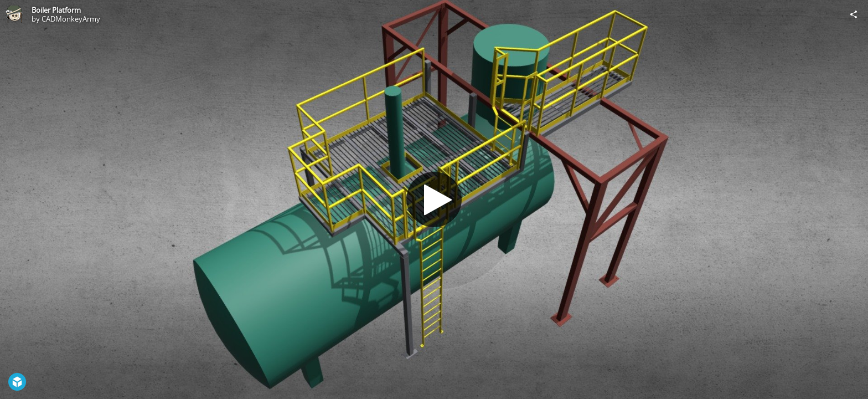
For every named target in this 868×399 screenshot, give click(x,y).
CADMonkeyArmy (71, 19)
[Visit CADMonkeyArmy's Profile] (14, 14)
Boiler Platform (56, 10)
